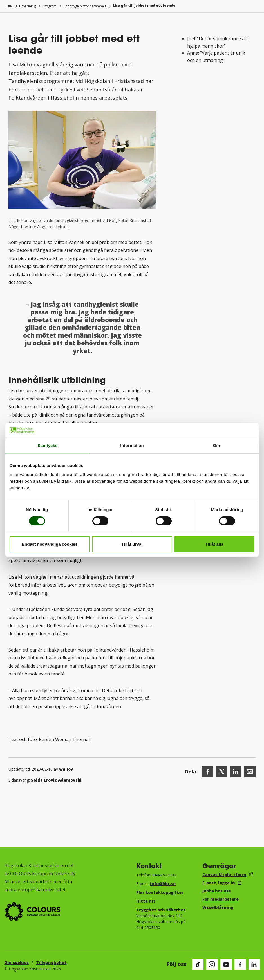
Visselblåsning (218, 907)
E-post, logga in (219, 883)
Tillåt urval (132, 544)
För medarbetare (221, 899)
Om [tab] (216, 445)
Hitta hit (146, 901)
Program (50, 6)
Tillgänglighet (51, 962)
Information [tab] (132, 445)
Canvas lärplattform (224, 875)
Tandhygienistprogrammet (85, 6)
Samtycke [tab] (48, 445)
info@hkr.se (163, 884)
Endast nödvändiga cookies (50, 544)
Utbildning (27, 6)
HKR (9, 6)
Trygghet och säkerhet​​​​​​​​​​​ (161, 910)
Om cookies (16, 962)
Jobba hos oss (217, 891)
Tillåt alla (214, 544)
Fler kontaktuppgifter (160, 892)
